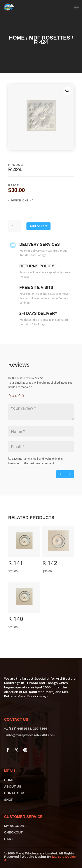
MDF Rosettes (50, 38)
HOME (9, 780)
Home (17, 38)
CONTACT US (15, 793)
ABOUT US (13, 786)
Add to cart (38, 226)
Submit (65, 474)
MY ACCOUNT (15, 826)
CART (9, 839)
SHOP (9, 800)
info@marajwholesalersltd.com (30, 735)
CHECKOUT (13, 832)
